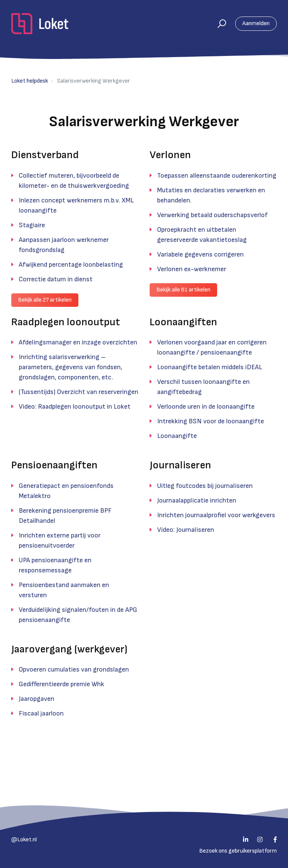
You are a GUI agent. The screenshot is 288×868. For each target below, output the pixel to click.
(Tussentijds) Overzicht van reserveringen (79, 392)
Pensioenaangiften (54, 465)
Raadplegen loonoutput (66, 322)
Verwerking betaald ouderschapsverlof (212, 215)
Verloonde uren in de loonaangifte (206, 407)
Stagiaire (32, 225)
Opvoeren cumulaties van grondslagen (74, 669)
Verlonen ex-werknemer (192, 269)
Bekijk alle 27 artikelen (45, 300)
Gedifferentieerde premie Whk (61, 684)
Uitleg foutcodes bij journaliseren (205, 486)
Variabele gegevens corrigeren (200, 254)
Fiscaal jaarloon (41, 713)
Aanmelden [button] (256, 23)
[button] (218, 24)
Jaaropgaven (37, 699)
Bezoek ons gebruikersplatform (238, 851)
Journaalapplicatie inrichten (197, 500)
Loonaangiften (183, 322)
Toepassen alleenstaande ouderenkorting (217, 176)
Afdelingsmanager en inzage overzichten (78, 342)
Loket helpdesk (30, 81)
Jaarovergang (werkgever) (69, 649)
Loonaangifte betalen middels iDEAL (210, 367)
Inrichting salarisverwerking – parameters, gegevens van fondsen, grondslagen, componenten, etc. (70, 367)
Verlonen (170, 155)
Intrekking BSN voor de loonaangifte (211, 421)
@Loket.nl (24, 840)
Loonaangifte (177, 436)
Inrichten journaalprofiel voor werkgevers (216, 515)
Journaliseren (180, 465)
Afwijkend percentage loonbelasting (71, 265)
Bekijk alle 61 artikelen (183, 290)
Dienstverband (45, 155)
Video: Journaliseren (186, 530)
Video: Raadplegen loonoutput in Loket (75, 407)
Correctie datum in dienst (56, 279)
